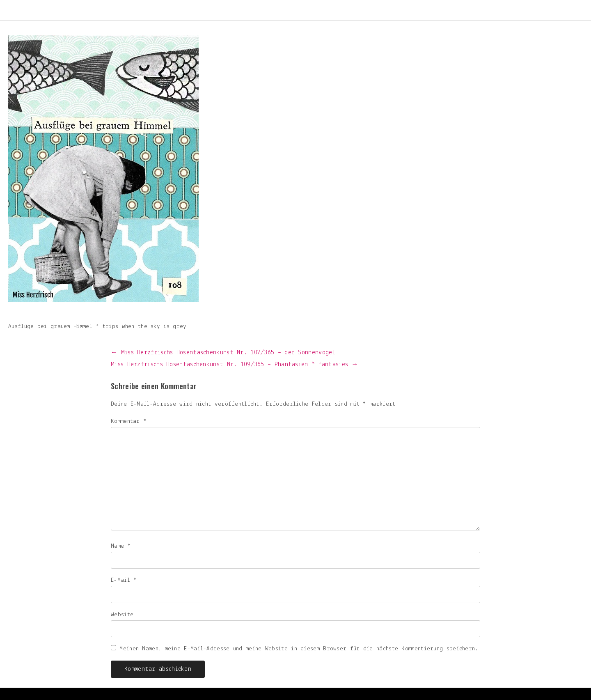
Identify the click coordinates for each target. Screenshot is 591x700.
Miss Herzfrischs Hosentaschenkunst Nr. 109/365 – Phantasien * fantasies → (235, 365)
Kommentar (129, 421)
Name (121, 546)
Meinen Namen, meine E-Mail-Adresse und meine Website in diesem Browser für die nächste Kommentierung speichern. (299, 649)
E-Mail (124, 580)
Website (122, 615)
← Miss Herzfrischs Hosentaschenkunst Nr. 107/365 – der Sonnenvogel (223, 353)
